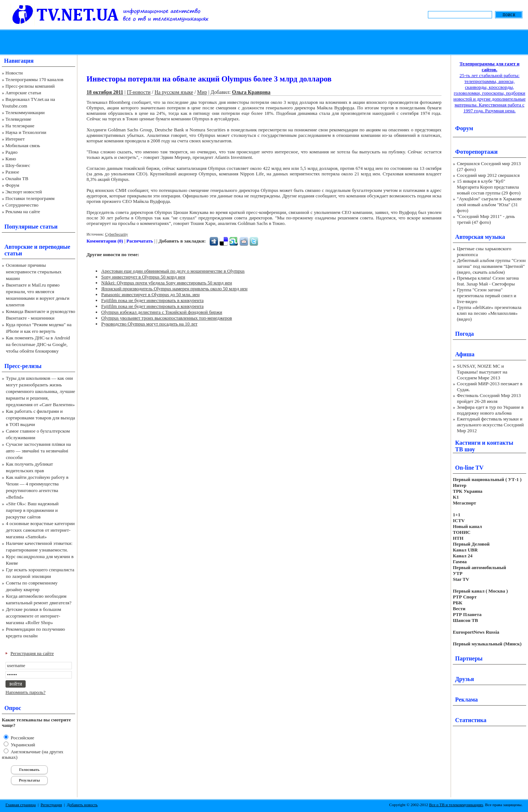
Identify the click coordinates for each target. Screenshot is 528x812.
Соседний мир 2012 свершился (488, 175)
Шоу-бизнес (18, 165)
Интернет (15, 139)
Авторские (19, 247)
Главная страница (21, 805)
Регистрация (51, 805)
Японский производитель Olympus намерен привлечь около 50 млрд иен (174, 289)
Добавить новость (82, 805)
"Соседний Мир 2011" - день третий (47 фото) (486, 219)
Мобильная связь (23, 145)
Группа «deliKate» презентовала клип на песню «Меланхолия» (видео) (489, 313)
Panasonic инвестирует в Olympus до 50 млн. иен (151, 294)
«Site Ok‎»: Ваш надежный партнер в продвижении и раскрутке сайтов (32, 510)
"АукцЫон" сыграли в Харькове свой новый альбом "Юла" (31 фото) (489, 205)
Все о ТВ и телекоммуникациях (456, 805)
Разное (12, 172)
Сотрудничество (22, 205)
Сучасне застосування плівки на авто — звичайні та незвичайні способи (38, 451)
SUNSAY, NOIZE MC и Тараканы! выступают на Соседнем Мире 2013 (482, 372)
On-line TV (469, 468)
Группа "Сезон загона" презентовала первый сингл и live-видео (487, 296)
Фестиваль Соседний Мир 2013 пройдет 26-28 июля (489, 398)
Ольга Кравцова (251, 92)
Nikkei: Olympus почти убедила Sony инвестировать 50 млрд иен (167, 283)
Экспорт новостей (24, 192)
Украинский (22, 745)
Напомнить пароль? (25, 692)
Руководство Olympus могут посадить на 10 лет (149, 324)
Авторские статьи (23, 93)
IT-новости (139, 92)
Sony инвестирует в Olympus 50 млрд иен (143, 277)
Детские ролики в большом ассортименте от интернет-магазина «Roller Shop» (34, 616)
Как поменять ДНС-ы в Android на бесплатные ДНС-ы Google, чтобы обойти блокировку (38, 344)
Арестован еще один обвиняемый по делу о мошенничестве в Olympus (173, 271)
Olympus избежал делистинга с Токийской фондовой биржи (162, 312)
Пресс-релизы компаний (30, 86)
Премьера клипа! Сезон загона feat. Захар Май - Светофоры (488, 281)
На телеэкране (20, 126)
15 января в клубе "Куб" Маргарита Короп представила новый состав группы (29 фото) (489, 187)
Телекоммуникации (25, 112)
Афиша (465, 354)
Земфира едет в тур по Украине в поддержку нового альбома (490, 410)
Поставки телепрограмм (30, 198)
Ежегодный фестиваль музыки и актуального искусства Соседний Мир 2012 (490, 425)
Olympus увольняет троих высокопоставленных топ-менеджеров (167, 318)
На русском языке (174, 92)
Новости (14, 73)
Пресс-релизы (23, 366)
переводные (54, 247)
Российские (22, 738)
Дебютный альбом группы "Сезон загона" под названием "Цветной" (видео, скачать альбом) (491, 266)
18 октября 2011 (105, 92)
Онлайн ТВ (17, 179)
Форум (12, 185)
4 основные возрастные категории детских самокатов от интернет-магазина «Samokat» (40, 530)
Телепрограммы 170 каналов (34, 79)
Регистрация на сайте (32, 653)
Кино (11, 159)
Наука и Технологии (26, 132)
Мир (202, 92)
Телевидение (19, 119)
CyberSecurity (116, 234)
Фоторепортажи (476, 152)
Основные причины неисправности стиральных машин (34, 272)
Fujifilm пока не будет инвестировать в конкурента (152, 300)
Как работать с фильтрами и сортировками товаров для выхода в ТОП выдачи (41, 418)
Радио (12, 152)
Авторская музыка (480, 237)
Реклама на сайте (23, 212)
